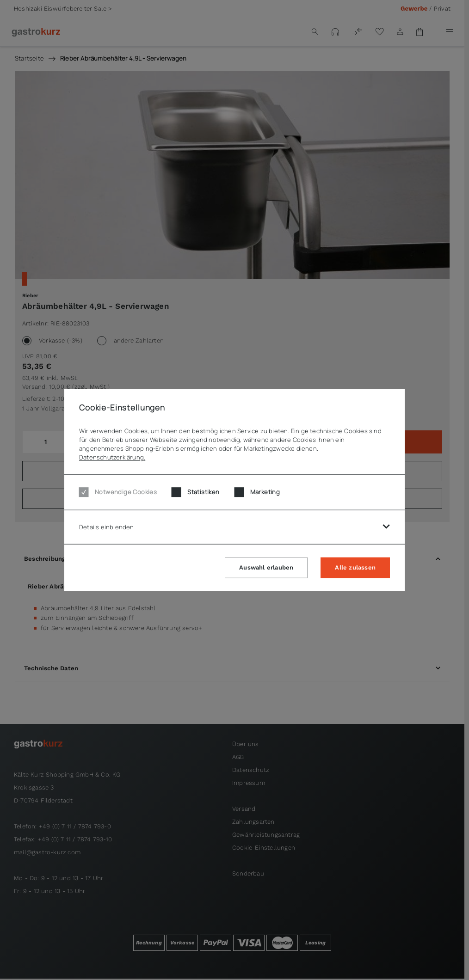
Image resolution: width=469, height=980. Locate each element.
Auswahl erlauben (266, 567)
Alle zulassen (355, 567)
